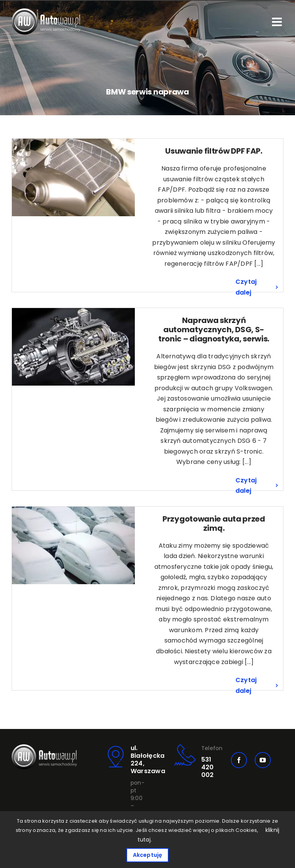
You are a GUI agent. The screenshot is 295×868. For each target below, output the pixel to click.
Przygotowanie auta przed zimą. (214, 523)
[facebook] (239, 760)
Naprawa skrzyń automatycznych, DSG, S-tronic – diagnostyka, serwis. (214, 330)
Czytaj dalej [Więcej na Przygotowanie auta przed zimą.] (246, 685)
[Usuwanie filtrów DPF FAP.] (73, 177)
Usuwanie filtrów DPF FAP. (214, 151)
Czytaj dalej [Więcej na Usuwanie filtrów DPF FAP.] (246, 287)
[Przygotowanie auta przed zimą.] (73, 545)
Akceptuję (148, 855)
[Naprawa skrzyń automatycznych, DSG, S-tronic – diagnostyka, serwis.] (73, 347)
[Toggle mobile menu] (278, 22)
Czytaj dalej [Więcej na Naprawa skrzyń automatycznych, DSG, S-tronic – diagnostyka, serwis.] (246, 486)
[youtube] (263, 760)
